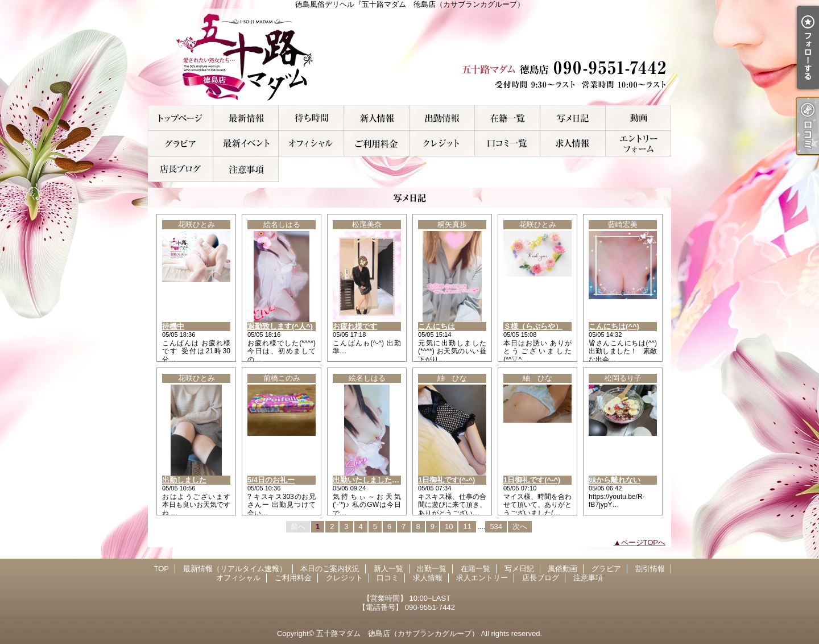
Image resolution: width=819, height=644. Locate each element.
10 (449, 527)
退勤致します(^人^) (280, 326)
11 (467, 527)
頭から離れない (615, 480)
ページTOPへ (644, 542)
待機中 (173, 326)
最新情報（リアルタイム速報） (246, 118)
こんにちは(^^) (614, 326)
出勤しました (184, 480)
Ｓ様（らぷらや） (533, 326)
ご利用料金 (377, 144)
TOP (181, 118)
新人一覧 (377, 118)
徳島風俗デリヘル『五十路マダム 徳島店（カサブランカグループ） (409, 57)
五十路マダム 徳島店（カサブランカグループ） (398, 633)
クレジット (442, 144)
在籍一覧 (508, 118)
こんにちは (437, 326)
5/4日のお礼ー (271, 480)
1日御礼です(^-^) (446, 480)
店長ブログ (181, 169)
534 (496, 527)
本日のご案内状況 (311, 118)
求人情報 (573, 144)
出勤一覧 (442, 118)
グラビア (181, 144)
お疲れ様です (355, 326)
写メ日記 (573, 118)
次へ (520, 527)
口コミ (508, 144)
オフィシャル (311, 144)
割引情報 (246, 144)
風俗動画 (638, 118)
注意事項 (246, 169)
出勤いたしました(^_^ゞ (374, 480)
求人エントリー (638, 144)
